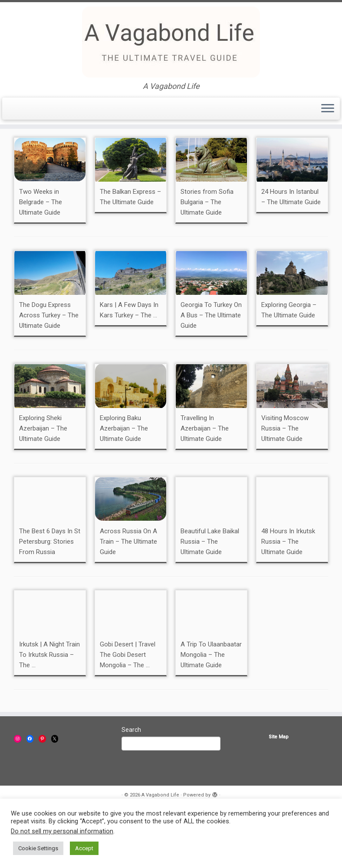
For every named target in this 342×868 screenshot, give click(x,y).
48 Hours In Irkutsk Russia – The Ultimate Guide (288, 594)
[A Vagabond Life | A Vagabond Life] (171, 42)
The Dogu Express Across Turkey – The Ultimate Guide (49, 368)
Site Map (279, 789)
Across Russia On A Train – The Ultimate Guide (128, 594)
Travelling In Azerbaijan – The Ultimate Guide (205, 481)
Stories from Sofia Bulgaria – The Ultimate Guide (207, 255)
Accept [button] (84, 848)
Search (131, 782)
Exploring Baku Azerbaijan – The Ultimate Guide (124, 481)
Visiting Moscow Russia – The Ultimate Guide (285, 481)
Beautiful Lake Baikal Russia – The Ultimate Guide (210, 594)
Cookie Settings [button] (38, 848)
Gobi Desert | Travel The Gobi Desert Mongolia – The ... (128, 707)
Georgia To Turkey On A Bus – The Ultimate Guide (211, 368)
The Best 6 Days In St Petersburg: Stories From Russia (50, 594)
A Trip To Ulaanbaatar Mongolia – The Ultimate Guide (211, 707)
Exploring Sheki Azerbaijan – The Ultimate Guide (43, 481)
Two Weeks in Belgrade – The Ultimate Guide (41, 255)
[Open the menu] (328, 109)
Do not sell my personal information (62, 831)
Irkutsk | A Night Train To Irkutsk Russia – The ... (49, 707)
